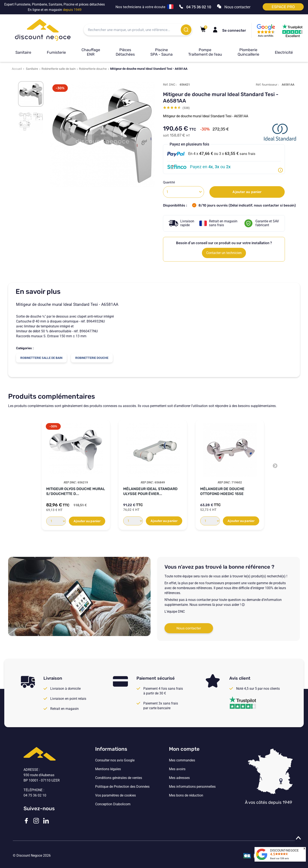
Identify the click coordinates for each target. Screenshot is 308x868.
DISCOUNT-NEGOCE (284, 850)
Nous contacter (189, 628)
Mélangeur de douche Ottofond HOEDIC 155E (222, 491)
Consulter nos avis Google (115, 760)
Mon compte (184, 749)
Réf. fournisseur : (267, 85)
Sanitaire (23, 52)
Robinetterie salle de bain (58, 69)
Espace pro (283, 7)
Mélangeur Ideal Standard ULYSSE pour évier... (150, 491)
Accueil (17, 69)
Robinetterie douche (93, 69)
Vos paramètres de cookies (115, 795)
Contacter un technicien (224, 253)
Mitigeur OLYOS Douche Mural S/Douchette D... (76, 491)
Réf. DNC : (170, 85)
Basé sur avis (280, 858)
